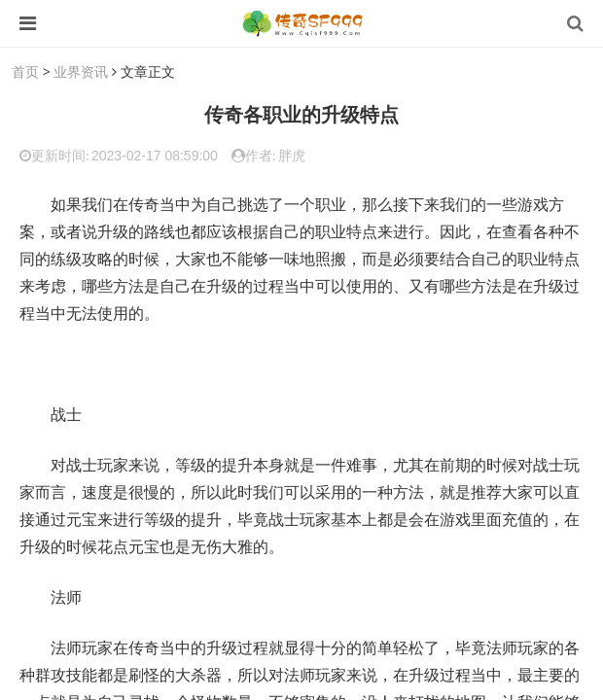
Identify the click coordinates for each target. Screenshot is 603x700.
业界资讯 (81, 71)
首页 (25, 71)
